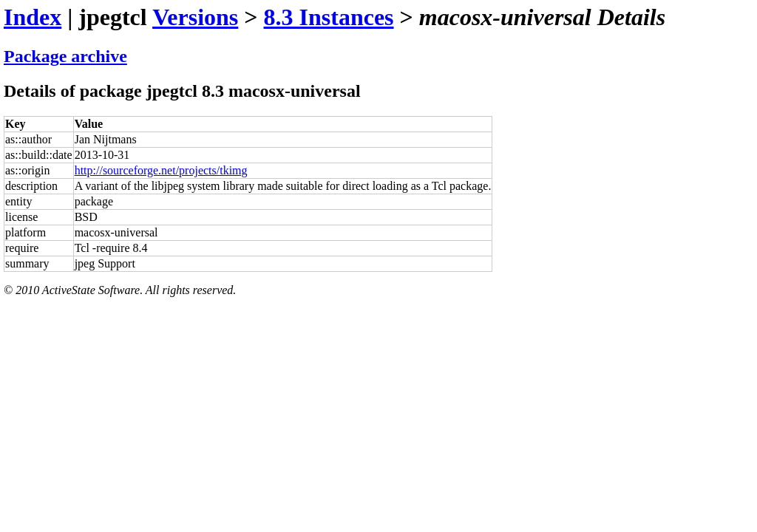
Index (33, 17)
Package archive (65, 56)
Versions (195, 17)
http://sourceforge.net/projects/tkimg (161, 170)
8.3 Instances (329, 17)
